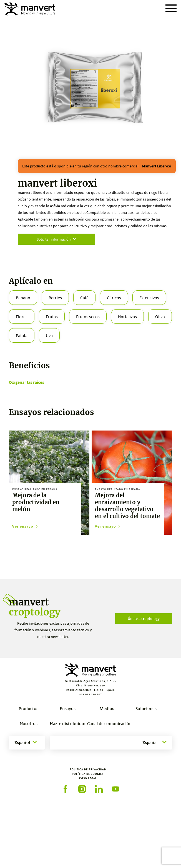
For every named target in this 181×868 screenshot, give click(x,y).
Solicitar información (56, 239)
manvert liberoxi (157, 166)
